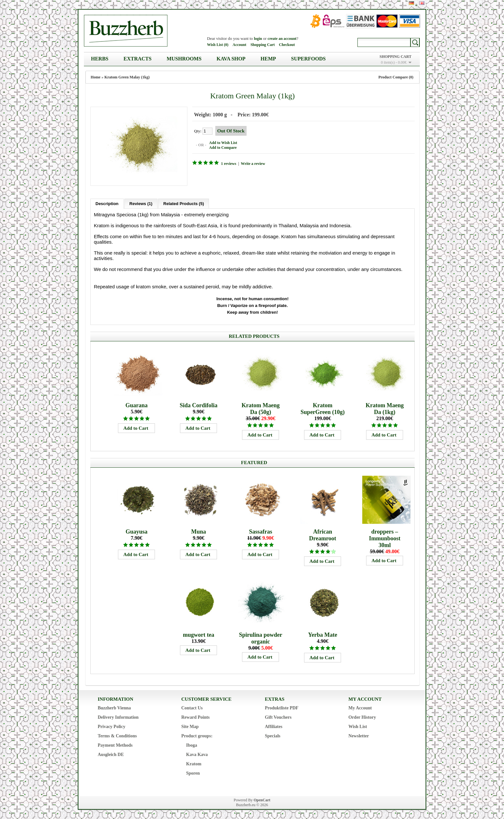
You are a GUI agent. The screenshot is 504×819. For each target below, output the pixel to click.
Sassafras (261, 531)
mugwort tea (198, 634)
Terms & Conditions (117, 736)
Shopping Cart (263, 45)
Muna (199, 531)
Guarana (136, 405)
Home (96, 77)
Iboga (192, 745)
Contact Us (192, 708)
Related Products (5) (184, 204)
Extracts (137, 59)
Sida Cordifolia (199, 405)
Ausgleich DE (111, 754)
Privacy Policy (112, 726)
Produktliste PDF (282, 708)
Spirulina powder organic (261, 638)
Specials (273, 736)
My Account (360, 708)
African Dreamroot (323, 535)
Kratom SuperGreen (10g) (323, 408)
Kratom (194, 764)
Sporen (193, 773)
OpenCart (262, 800)
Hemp (268, 59)
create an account (282, 39)
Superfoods (309, 59)
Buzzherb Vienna (114, 708)
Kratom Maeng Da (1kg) (384, 408)
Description (107, 204)
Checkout (287, 45)
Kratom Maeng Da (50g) (260, 408)
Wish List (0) (218, 45)
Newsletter (359, 736)
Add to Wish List (223, 143)
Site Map (190, 726)
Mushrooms (184, 59)
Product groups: (197, 736)
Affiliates (274, 726)
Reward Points (195, 717)
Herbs (100, 59)
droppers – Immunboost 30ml (385, 538)
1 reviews (228, 164)
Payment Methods (115, 745)
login (258, 39)
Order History (362, 717)
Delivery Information (118, 717)
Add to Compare (223, 148)
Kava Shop (231, 59)
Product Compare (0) (396, 77)
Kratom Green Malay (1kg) (127, 77)
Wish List (358, 726)
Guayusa (137, 531)
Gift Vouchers (278, 717)
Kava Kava (197, 754)
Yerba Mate (322, 634)
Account (239, 45)
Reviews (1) (141, 204)
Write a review (253, 164)
